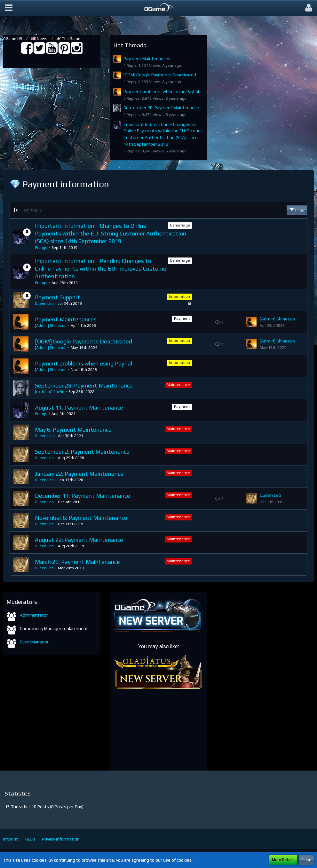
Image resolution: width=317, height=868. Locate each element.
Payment (182, 319)
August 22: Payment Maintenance (79, 540)
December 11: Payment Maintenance (83, 496)
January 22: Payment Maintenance (79, 474)
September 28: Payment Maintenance (161, 108)
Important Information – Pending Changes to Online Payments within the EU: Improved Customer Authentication (102, 268)
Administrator (34, 615)
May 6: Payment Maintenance (73, 430)
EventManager (34, 642)
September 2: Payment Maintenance (82, 452)
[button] (9, 8)
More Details (283, 860)
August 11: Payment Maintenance (79, 407)
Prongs (41, 248)
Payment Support (58, 297)
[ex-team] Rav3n (50, 392)
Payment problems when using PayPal (161, 91)
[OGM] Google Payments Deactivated (160, 75)
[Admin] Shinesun (51, 326)
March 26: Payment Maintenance (77, 562)
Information (179, 296)
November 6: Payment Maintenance (81, 518)
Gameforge (180, 225)
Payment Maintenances (147, 58)
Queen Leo (44, 303)
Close (306, 860)
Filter (297, 210)
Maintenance (178, 385)
